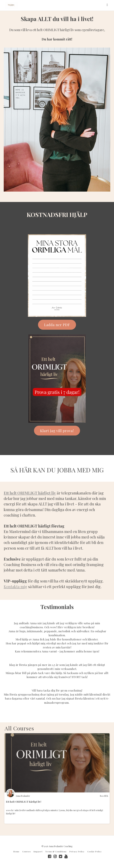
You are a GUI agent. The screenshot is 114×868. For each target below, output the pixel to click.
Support (38, 851)
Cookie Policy (94, 851)
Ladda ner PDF (57, 325)
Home (16, 851)
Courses (26, 851)
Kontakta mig (15, 587)
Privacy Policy (77, 851)
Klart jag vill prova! (57, 431)
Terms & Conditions (56, 851)
